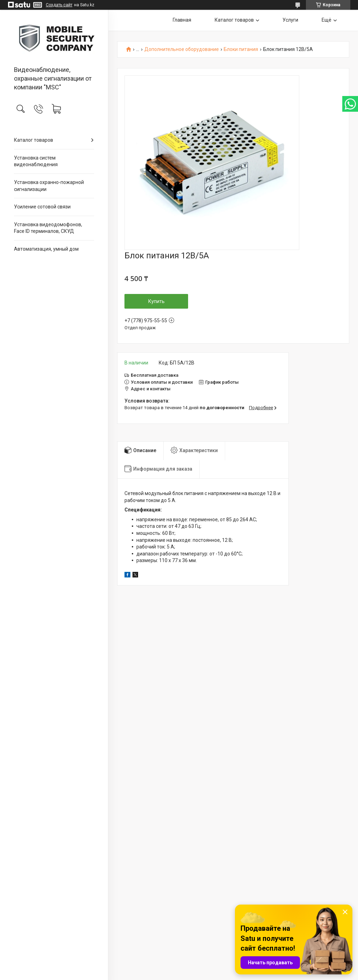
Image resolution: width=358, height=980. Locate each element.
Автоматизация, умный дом (46, 249)
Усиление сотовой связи (42, 207)
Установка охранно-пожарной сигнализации (49, 186)
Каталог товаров (34, 140)
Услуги (290, 20)
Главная (182, 20)
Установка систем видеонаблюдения (36, 161)
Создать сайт (59, 5)
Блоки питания (241, 49)
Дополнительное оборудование (182, 49)
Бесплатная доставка (155, 375)
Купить (156, 301)
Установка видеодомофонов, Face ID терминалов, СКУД (48, 228)
